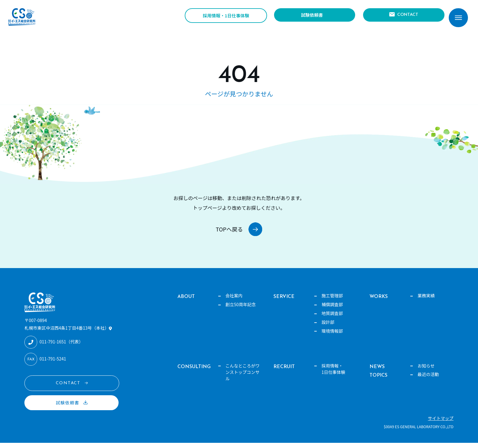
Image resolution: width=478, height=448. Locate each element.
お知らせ (426, 371)
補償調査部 (332, 310)
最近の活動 (428, 380)
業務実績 (426, 301)
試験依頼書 (311, 17)
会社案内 (234, 301)
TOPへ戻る (227, 232)
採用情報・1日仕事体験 (226, 17)
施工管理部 (332, 301)
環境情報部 (332, 336)
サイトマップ (441, 423)
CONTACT (406, 17)
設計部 (328, 327)
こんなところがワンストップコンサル (243, 377)
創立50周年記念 (241, 310)
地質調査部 (332, 318)
